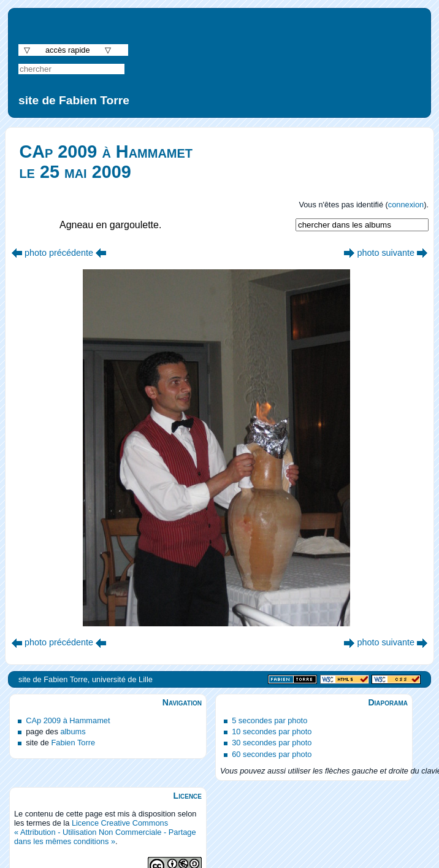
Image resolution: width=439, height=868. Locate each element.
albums (73, 732)
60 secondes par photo (272, 754)
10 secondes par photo (272, 732)
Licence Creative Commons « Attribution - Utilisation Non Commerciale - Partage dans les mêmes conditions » (105, 832)
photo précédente (59, 253)
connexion (406, 205)
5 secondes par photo (269, 720)
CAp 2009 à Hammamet (68, 720)
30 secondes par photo (272, 743)
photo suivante (386, 253)
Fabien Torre (73, 743)
